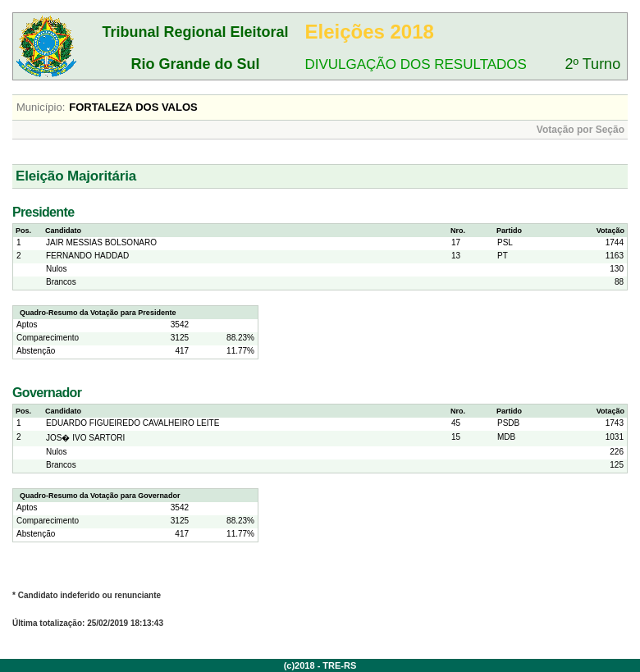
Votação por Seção (581, 130)
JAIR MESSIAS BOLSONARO (101, 242)
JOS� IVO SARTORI (85, 438)
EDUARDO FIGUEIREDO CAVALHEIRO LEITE (133, 423)
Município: (41, 107)
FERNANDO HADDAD (87, 256)
